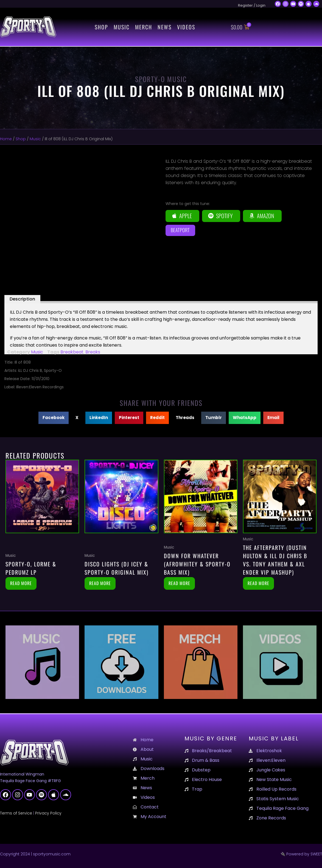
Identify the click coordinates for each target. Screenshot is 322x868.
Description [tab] (22, 299)
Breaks (93, 352)
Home (6, 139)
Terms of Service (16, 813)
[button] (54, 418)
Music (122, 27)
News (165, 27)
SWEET (316, 854)
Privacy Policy (48, 813)
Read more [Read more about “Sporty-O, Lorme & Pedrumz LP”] (21, 583)
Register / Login (252, 5)
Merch (144, 27)
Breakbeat (72, 352)
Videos (186, 27)
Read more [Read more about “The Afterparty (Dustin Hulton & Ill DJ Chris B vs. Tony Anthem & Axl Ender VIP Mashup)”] (258, 583)
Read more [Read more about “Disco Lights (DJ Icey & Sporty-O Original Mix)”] (100, 583)
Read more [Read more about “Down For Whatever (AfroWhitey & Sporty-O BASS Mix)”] (179, 583)
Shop (101, 27)
